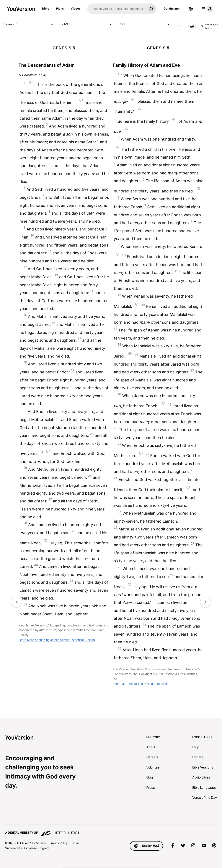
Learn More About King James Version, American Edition (57, 640)
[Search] (117, 9)
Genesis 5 (29, 24)
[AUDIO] (180, 26)
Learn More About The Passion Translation (141, 684)
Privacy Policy (59, 843)
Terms (75, 843)
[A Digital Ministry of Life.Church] (111, 831)
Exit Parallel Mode (210, 26)
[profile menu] (207, 9)
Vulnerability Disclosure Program (27, 848)
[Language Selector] (191, 9)
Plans (60, 8)
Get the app (171, 8)
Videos (76, 8)
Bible (46, 8)
